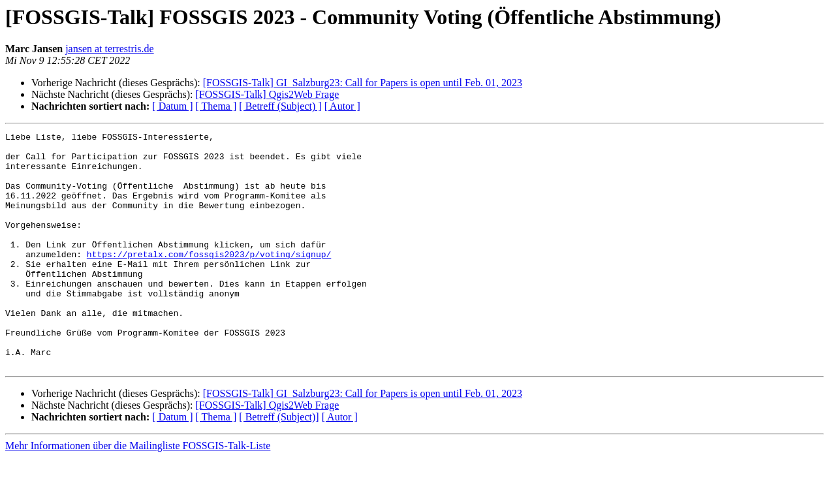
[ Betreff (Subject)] (279, 464)
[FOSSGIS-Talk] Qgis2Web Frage (267, 94)
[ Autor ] (342, 106)
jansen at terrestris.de (110, 49)
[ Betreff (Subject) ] (280, 106)
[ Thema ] (216, 106)
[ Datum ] (172, 106)
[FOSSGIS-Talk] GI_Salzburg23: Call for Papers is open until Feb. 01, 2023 (363, 83)
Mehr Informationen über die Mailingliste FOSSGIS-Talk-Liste (138, 493)
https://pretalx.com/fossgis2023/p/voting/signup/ (209, 279)
